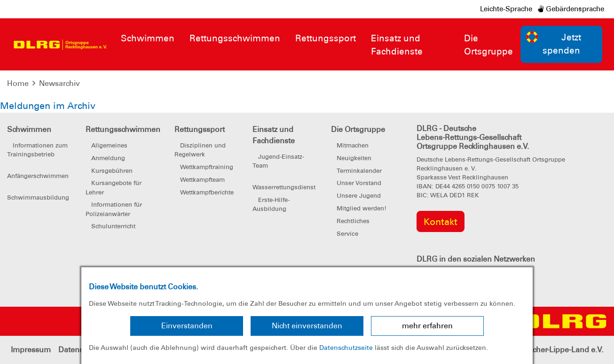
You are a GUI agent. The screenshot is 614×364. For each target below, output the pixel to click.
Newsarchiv (59, 83)
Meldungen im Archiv (48, 106)
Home (18, 83)
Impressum (31, 350)
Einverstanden (187, 326)
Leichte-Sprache (506, 9)
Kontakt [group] (441, 222)
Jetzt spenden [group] (554, 44)
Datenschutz (80, 350)
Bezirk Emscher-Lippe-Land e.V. (549, 350)
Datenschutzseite (346, 348)
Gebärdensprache (571, 9)
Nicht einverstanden (307, 326)
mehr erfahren (427, 326)
